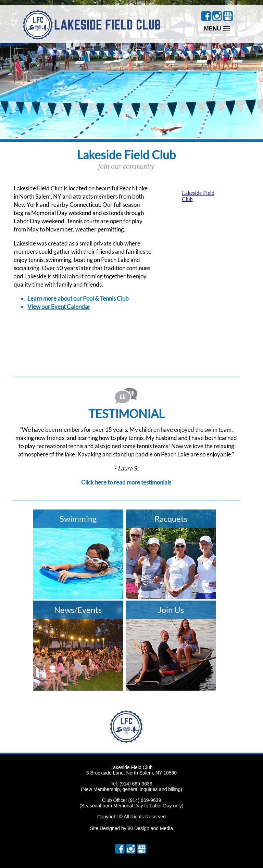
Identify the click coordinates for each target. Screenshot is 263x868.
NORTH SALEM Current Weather (55, 343)
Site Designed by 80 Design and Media (131, 828)
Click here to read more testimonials (126, 482)
